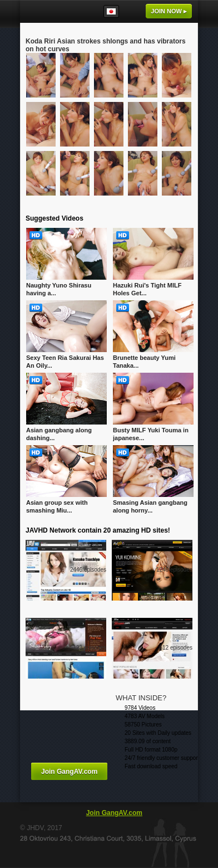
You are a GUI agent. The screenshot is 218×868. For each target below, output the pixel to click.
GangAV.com (54, 11)
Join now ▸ (169, 11)
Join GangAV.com (69, 772)
